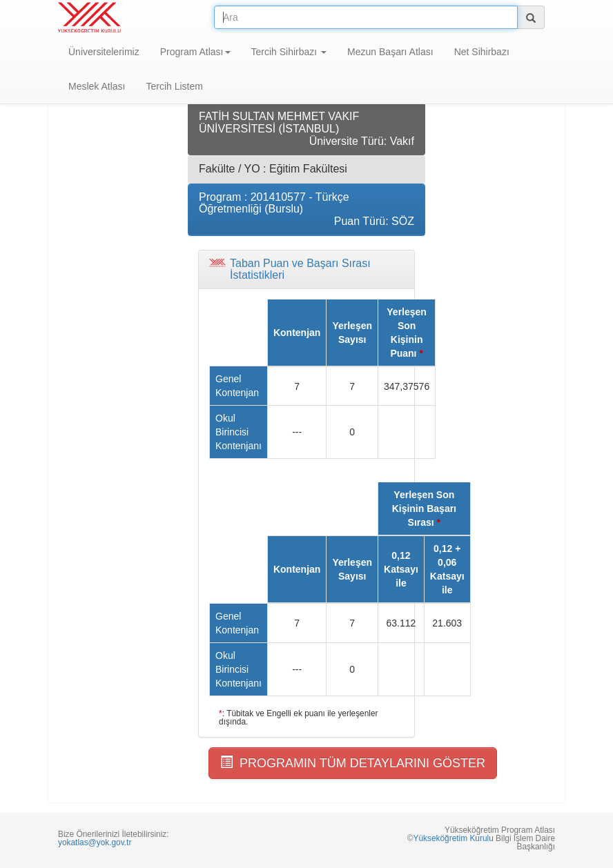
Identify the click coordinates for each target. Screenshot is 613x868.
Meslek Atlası (97, 86)
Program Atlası (195, 52)
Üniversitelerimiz (104, 52)
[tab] (306, 269)
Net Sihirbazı (482, 52)
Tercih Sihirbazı (289, 52)
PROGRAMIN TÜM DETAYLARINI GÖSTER (353, 763)
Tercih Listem (174, 86)
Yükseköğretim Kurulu (453, 838)
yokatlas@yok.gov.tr (95, 842)
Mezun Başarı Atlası (390, 52)
